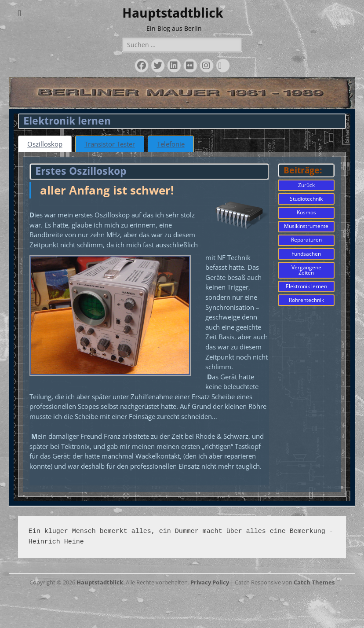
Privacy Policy (210, 619)
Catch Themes (314, 619)
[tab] (46, 144)
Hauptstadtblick (173, 13)
